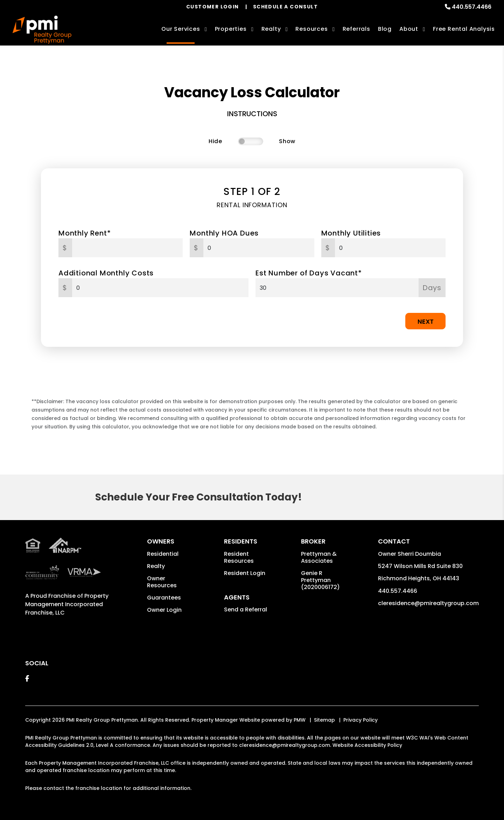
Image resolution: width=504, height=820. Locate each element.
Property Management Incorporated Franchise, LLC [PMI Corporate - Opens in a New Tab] (67, 604)
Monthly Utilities (351, 233)
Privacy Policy (360, 720)
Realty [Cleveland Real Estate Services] (271, 29)
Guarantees (164, 598)
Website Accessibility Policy (367, 745)
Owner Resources (162, 582)
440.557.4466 (472, 7)
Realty (156, 566)
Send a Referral (246, 609)
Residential (163, 554)
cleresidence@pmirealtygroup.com (428, 603)
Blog (385, 29)
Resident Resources (239, 557)
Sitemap (324, 720)
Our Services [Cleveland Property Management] (181, 29)
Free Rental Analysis (464, 29)
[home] (42, 30)
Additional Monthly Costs (106, 273)
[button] (27, 678)
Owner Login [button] (164, 610)
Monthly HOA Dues (224, 233)
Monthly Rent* (85, 233)
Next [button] (426, 321)
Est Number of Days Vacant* (309, 273)
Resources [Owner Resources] (311, 29)
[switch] (251, 141)
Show (287, 141)
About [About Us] (409, 29)
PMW (300, 720)
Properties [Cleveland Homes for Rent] (231, 29)
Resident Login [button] (245, 573)
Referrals (356, 29)
